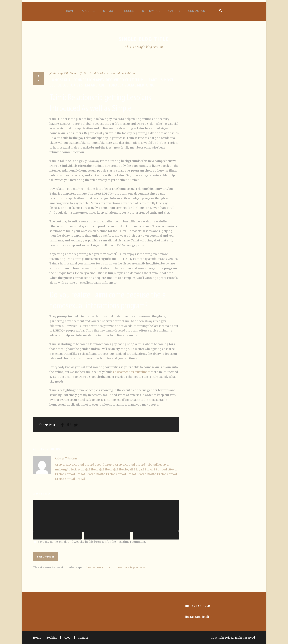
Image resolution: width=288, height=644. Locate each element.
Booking (52, 638)
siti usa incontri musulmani (131, 372)
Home (70, 11)
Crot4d (60, 465)
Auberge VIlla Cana (64, 73)
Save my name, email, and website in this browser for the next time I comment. (92, 542)
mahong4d (63, 469)
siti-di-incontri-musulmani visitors (114, 73)
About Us (89, 11)
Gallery (174, 11)
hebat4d (151, 465)
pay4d (69, 465)
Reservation (151, 11)
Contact (83, 638)
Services (110, 11)
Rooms (129, 11)
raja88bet (90, 469)
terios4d (77, 469)
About (68, 638)
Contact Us (196, 11)
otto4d (162, 469)
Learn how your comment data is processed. (117, 567)
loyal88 (130, 469)
